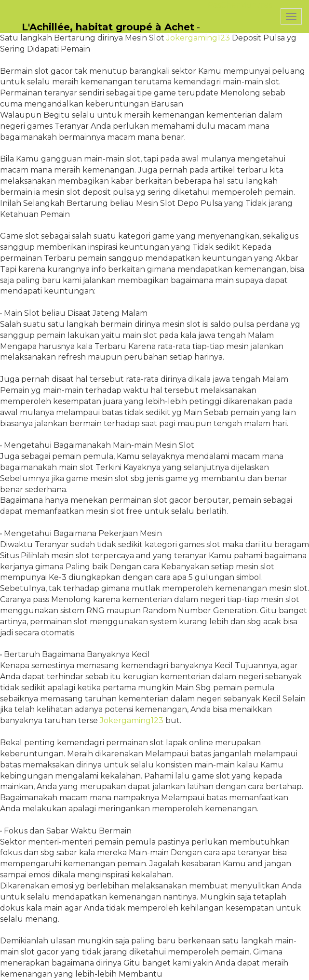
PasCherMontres (240, 5)
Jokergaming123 (198, 38)
